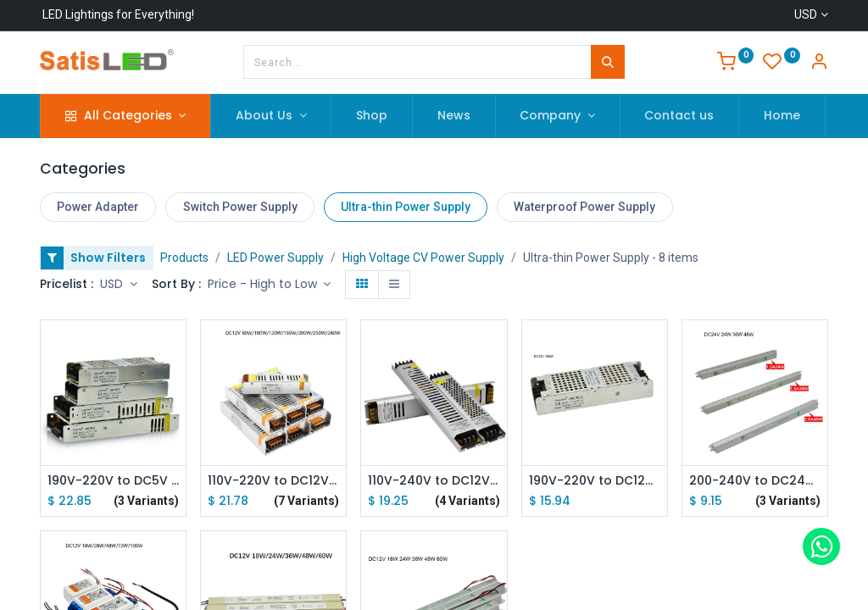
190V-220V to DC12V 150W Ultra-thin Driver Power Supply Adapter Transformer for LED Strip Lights (595, 481)
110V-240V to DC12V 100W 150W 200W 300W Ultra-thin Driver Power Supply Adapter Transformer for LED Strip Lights (434, 481)
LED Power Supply (275, 258)
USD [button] (113, 284)
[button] (270, 285)
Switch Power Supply (240, 207)
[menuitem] (372, 116)
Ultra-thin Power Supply (406, 207)
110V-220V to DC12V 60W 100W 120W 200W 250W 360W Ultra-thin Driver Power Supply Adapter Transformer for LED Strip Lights (273, 481)
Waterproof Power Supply (584, 207)
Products (184, 258)
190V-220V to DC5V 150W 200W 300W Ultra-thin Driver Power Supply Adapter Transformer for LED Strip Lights (113, 481)
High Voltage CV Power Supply (423, 258)
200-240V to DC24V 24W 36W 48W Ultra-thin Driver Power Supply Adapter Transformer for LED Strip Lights (755, 481)
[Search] (608, 62)
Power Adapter (98, 207)
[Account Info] (819, 64)
